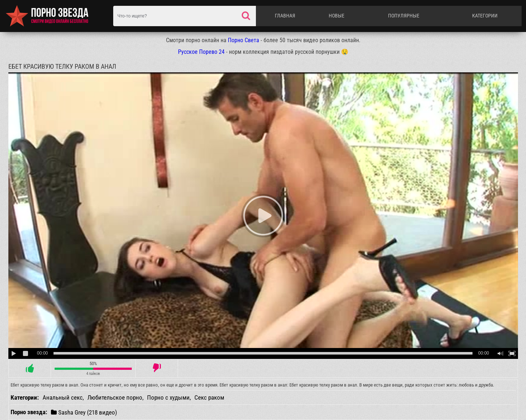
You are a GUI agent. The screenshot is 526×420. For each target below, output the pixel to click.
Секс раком (209, 397)
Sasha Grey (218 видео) (84, 412)
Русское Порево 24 (201, 52)
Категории (485, 16)
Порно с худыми (168, 397)
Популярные (404, 16)
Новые (337, 16)
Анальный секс (63, 397)
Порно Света (244, 40)
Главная (285, 16)
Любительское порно (115, 397)
